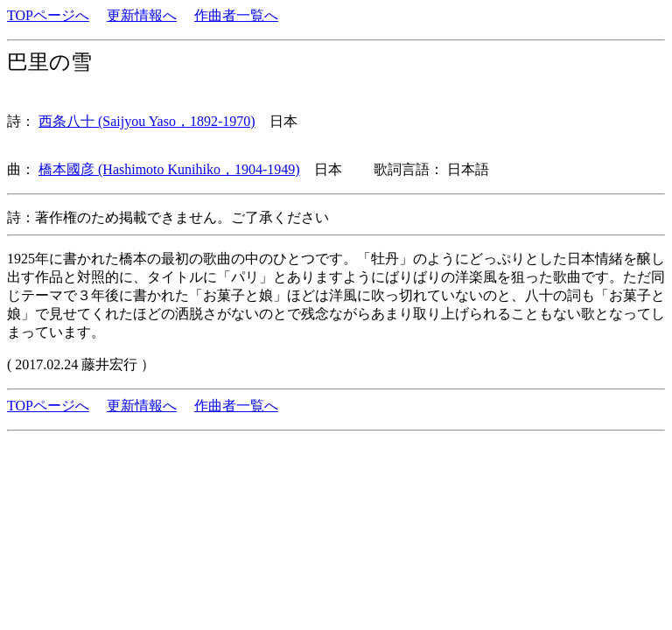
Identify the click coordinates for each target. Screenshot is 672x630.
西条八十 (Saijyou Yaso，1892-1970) (147, 121)
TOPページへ (48, 15)
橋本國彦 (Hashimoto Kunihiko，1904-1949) (169, 169)
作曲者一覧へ (236, 15)
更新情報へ (142, 15)
